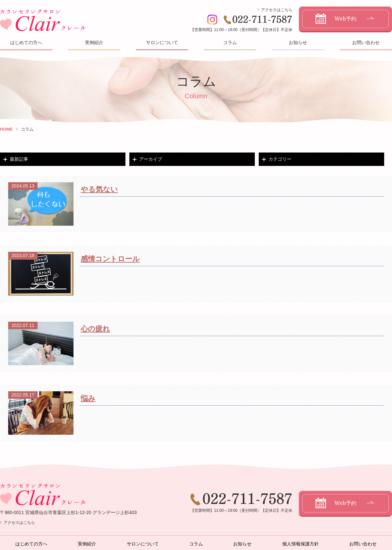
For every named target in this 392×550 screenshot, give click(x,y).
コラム (230, 42)
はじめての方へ (26, 42)
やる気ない (99, 189)
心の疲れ (95, 329)
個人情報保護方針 (301, 544)
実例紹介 (94, 42)
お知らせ (298, 42)
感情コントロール (110, 259)
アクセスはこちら (277, 10)
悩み (88, 398)
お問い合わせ (366, 42)
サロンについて (162, 42)
